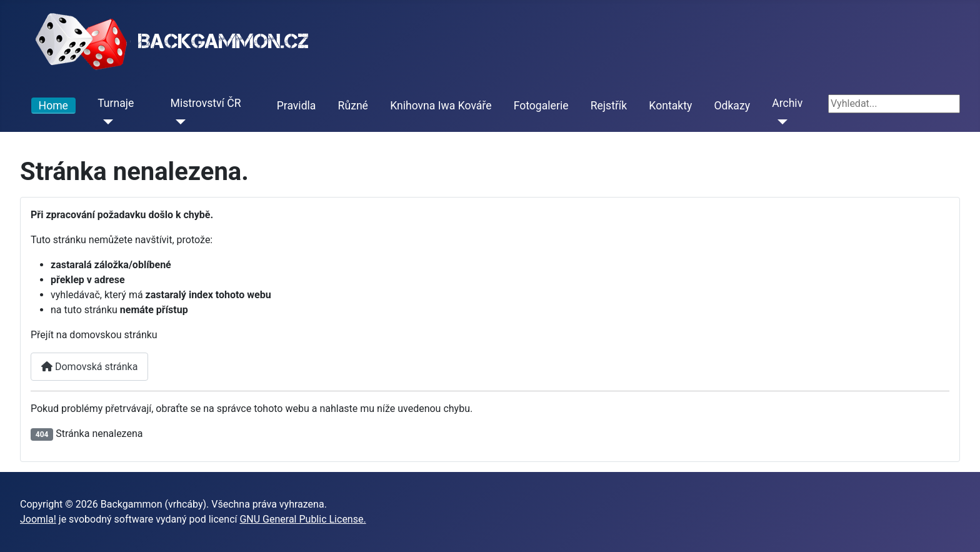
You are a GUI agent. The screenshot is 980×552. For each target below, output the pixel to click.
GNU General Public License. (302, 519)
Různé (353, 106)
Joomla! (38, 519)
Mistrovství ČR (206, 103)
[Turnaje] (105, 122)
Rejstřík (609, 106)
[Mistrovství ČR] (178, 122)
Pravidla (297, 106)
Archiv (787, 103)
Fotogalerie (541, 106)
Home (53, 106)
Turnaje (116, 103)
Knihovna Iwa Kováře (441, 106)
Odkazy (732, 106)
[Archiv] (780, 122)
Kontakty (670, 106)
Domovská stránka (89, 367)
